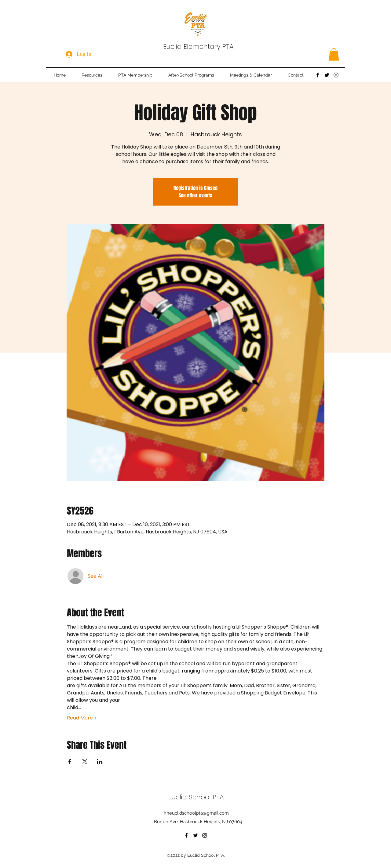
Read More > (82, 718)
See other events (195, 195)
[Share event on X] (85, 762)
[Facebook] (318, 75)
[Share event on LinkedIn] (100, 762)
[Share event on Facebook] (70, 762)
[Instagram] (336, 75)
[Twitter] (327, 75)
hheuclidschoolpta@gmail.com (196, 813)
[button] (334, 54)
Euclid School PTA (196, 797)
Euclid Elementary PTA (198, 47)
